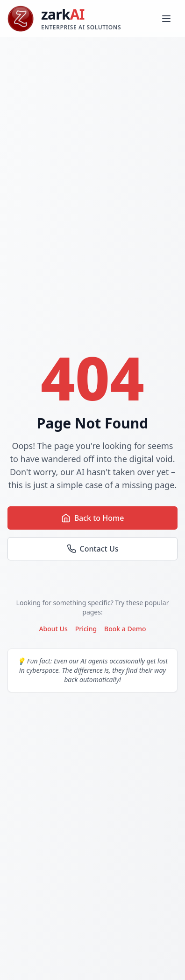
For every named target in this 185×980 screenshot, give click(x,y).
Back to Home (93, 518)
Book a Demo (125, 629)
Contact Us (93, 549)
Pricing (86, 629)
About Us (53, 629)
